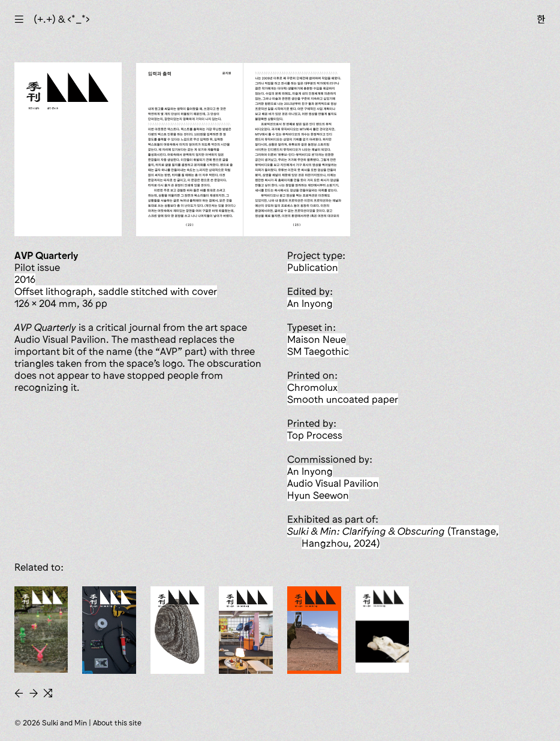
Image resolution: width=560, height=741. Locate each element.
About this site (117, 723)
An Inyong (310, 303)
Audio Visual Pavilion (333, 483)
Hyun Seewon (318, 495)
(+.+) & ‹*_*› (62, 19)
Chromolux (312, 387)
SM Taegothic (318, 351)
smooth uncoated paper (343, 399)
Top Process (315, 435)
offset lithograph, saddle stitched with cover (116, 291)
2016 (25, 279)
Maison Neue (317, 339)
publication (313, 267)
